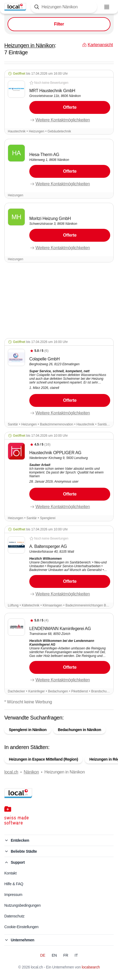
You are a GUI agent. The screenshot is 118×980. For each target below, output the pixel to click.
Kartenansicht (59, 971)
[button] (59, 102)
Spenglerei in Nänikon (28, 730)
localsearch (91, 967)
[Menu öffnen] (107, 7)
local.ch (11, 772)
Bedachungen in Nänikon (79, 730)
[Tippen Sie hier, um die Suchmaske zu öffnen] (64, 7)
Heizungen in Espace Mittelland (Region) (43, 759)
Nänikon (31, 772)
